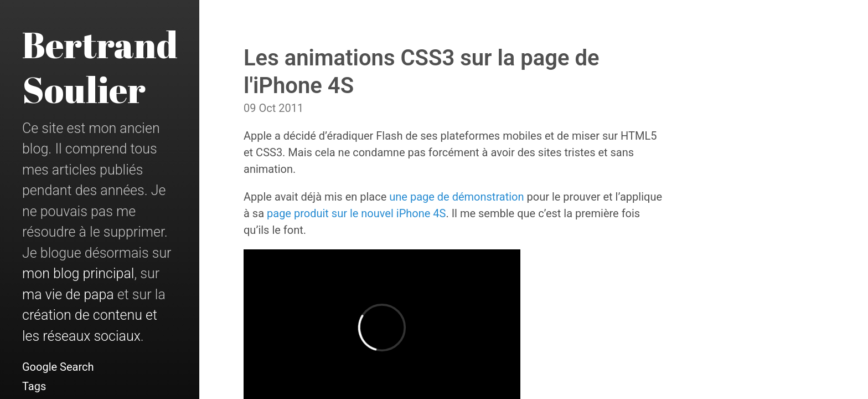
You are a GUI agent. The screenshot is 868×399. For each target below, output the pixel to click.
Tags (34, 386)
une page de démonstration (456, 197)
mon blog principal (78, 273)
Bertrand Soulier (100, 67)
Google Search (58, 367)
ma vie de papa (68, 295)
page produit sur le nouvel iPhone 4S (356, 213)
